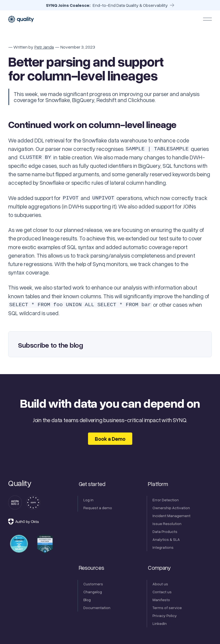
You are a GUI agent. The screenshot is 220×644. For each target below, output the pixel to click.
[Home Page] (21, 19)
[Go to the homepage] (20, 483)
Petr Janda (44, 47)
